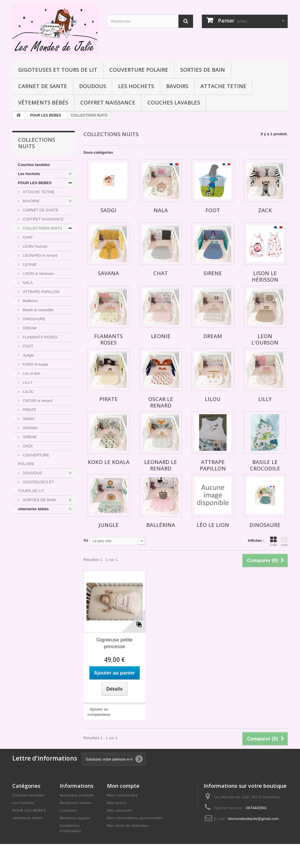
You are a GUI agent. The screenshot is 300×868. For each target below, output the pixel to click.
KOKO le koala (35, 364)
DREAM (29, 328)
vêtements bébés (43, 102)
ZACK (27, 446)
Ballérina (30, 301)
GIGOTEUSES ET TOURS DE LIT (58, 70)
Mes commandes (122, 795)
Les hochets (136, 86)
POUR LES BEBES (35, 183)
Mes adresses (119, 810)
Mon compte (123, 786)
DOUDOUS (93, 86)
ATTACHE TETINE (223, 86)
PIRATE (29, 410)
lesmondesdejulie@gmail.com (253, 819)
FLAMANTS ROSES (40, 337)
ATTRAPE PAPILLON (41, 292)
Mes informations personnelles (135, 818)
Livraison (68, 810)
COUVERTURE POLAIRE (139, 70)
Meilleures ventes (76, 803)
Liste (284, 541)
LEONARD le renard (39, 255)
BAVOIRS (177, 86)
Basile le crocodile (37, 310)
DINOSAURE (34, 319)
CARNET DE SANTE (43, 86)
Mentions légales (75, 818)
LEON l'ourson (35, 246)
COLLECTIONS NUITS (42, 228)
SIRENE (29, 437)
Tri (86, 541)
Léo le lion (31, 373)
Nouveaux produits (77, 795)
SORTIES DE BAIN (203, 70)
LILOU (28, 392)
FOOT (28, 346)
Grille (273, 541)
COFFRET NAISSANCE (108, 102)
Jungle (28, 355)
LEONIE (29, 264)
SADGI (28, 419)
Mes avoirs (117, 803)
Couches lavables (174, 102)
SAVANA (30, 428)
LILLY (27, 382)
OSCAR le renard (37, 401)
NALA (27, 283)
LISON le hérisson (38, 274)
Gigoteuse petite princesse (115, 643)
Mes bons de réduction (128, 826)
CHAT (27, 237)
